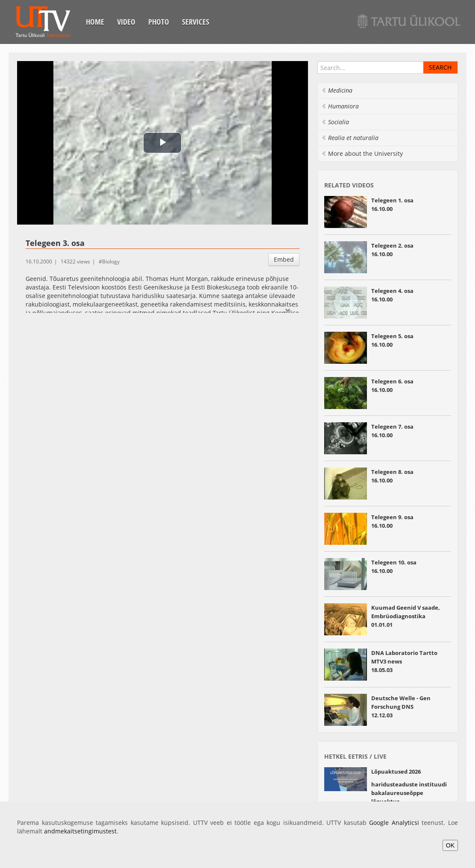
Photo (159, 22)
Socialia (335, 122)
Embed (284, 259)
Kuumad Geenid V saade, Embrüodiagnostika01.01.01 (406, 616)
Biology (111, 262)
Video (126, 22)
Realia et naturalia (350, 138)
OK (450, 845)
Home (95, 22)
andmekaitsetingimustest (80, 831)
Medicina (337, 90)
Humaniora (340, 106)
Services (196, 22)
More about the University (362, 153)
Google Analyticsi (394, 823)
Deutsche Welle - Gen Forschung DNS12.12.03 (401, 707)
